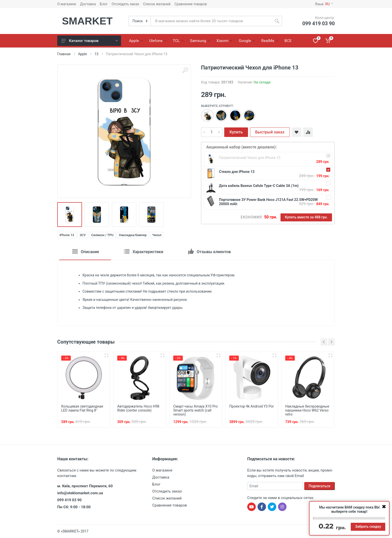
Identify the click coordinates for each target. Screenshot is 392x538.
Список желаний (157, 4)
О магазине (67, 4)
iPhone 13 (67, 235)
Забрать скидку (368, 527)
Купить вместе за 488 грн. (306, 217)
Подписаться (320, 486)
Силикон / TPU (102, 235)
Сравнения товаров (191, 4)
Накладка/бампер (133, 235)
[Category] (140, 21)
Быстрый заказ (270, 132)
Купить (236, 132)
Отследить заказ (125, 4)
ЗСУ (83, 235)
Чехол (157, 235)
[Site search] (211, 21)
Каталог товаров (89, 41)
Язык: (324, 4)
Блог (104, 4)
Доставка (88, 4)
